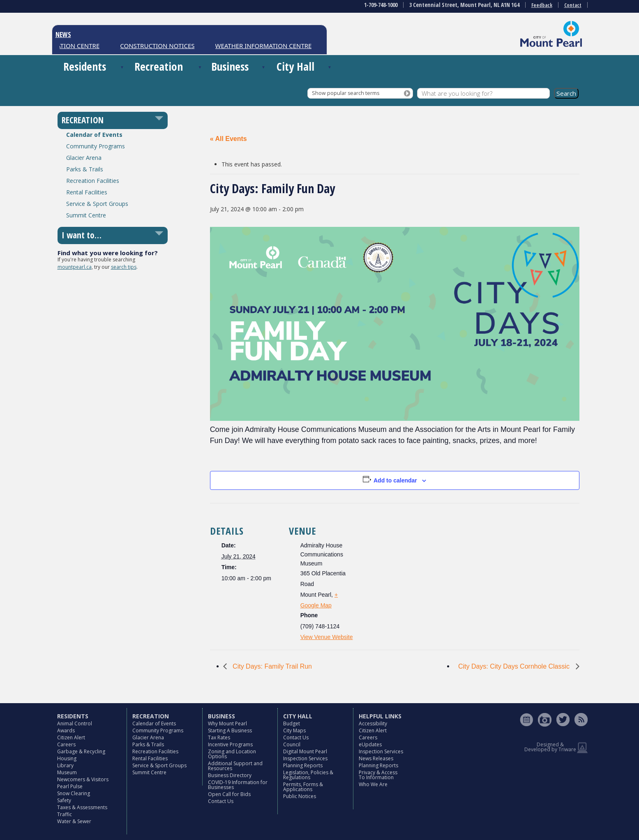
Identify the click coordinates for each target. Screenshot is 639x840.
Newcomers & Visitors (83, 779)
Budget (292, 723)
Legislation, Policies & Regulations (308, 775)
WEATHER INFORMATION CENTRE (266, 46)
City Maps (294, 730)
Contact (573, 5)
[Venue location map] (411, 560)
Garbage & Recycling (81, 751)
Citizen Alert (71, 737)
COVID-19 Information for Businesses (238, 785)
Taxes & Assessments (82, 807)
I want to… (82, 235)
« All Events (228, 139)
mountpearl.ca (75, 267)
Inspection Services (305, 758)
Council (292, 744)
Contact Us (221, 801)
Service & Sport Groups (97, 204)
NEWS (63, 35)
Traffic (65, 814)
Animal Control (75, 723)
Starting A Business (230, 730)
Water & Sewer (74, 821)
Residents (85, 66)
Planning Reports (303, 765)
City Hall (295, 66)
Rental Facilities (87, 192)
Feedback (542, 5)
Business (230, 66)
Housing (67, 758)
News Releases (376, 758)
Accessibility (373, 723)
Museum (67, 772)
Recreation (159, 66)
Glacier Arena (84, 158)
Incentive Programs (230, 744)
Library (65, 765)
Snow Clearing (74, 793)
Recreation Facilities (93, 181)
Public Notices (300, 796)
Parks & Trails (85, 169)
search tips (124, 267)
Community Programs (96, 146)
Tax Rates (219, 737)
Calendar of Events (94, 135)
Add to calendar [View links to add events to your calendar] (395, 480)
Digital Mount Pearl (305, 751)
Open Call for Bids (229, 794)
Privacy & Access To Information (378, 775)
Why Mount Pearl (227, 723)
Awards (66, 730)
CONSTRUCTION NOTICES (160, 46)
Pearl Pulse (70, 786)
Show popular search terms (346, 93)
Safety (64, 800)
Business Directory (230, 775)
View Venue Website (327, 637)
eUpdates (370, 744)
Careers (66, 744)
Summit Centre (86, 215)
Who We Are (373, 784)
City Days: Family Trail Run (271, 666)
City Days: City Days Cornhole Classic (515, 666)
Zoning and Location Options (232, 754)
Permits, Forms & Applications (303, 787)
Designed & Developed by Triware (550, 747)
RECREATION (83, 120)
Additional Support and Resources (235, 766)
